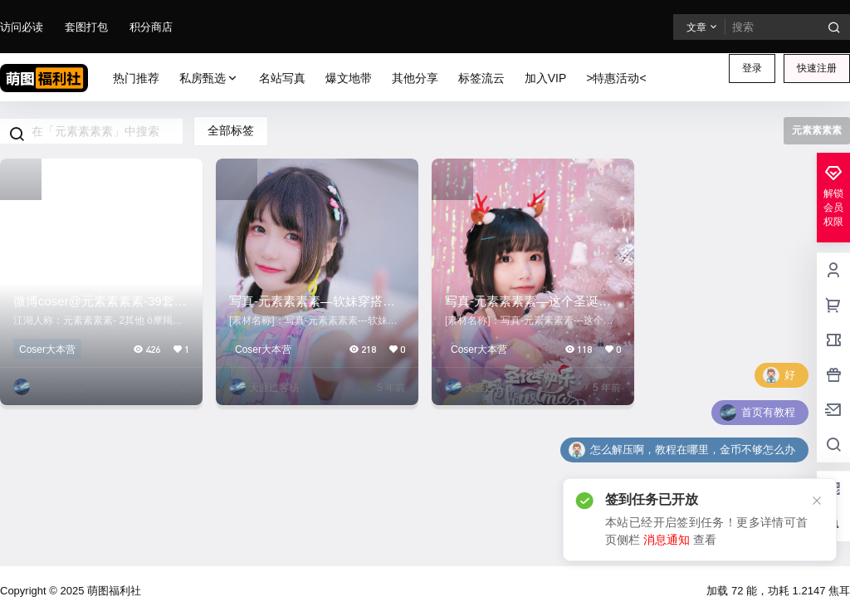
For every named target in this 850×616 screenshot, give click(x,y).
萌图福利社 (112, 591)
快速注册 (817, 68)
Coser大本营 (47, 350)
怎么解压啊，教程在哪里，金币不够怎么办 (693, 450)
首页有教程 (768, 412)
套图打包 (86, 27)
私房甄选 (209, 78)
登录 (752, 68)
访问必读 (22, 27)
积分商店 (151, 27)
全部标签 (231, 130)
